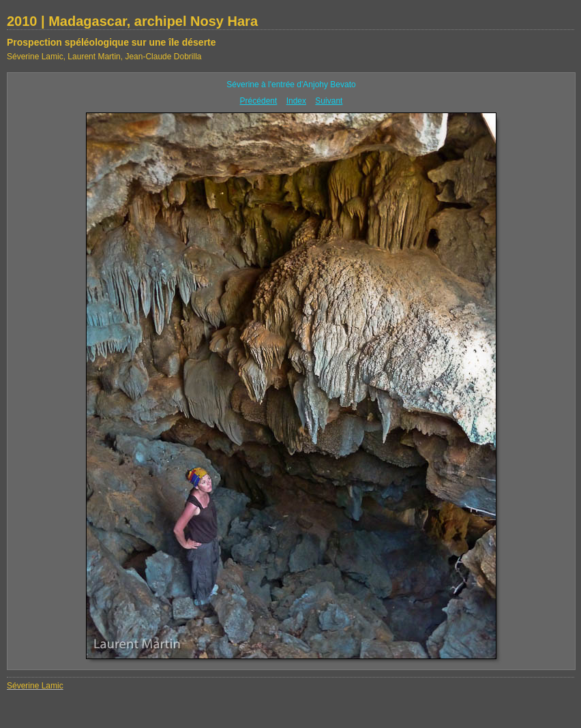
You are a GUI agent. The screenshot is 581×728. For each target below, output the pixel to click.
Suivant (329, 101)
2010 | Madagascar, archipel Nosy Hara (132, 21)
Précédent (259, 101)
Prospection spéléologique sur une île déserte (111, 42)
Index (296, 101)
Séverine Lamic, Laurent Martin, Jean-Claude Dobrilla (104, 57)
